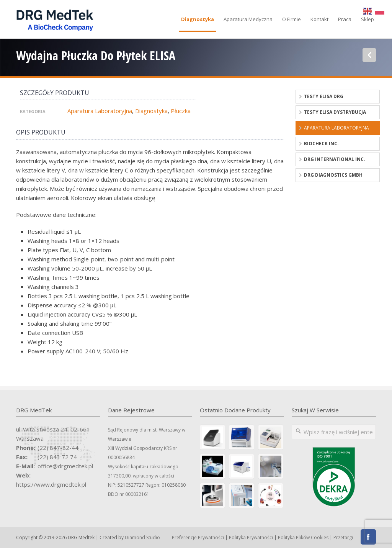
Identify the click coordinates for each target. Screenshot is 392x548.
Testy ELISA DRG (324, 96)
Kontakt (319, 19)
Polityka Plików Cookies (303, 537)
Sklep (367, 19)
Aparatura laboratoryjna (100, 111)
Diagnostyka (198, 19)
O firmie (292, 19)
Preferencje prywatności (198, 537)
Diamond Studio (142, 537)
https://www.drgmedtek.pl (51, 484)
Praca (345, 19)
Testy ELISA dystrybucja (335, 112)
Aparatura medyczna (248, 19)
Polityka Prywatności (251, 537)
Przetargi (343, 537)
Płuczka (181, 111)
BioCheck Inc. (321, 144)
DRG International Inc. (335, 159)
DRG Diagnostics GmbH (333, 175)
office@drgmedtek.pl (65, 466)
